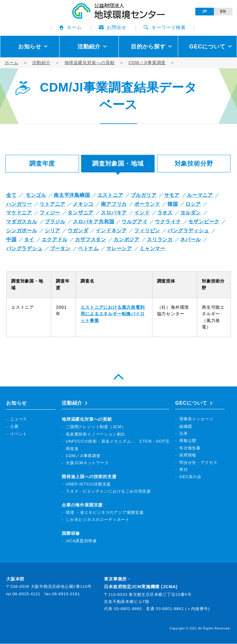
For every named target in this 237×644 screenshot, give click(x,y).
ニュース (19, 419)
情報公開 (188, 441)
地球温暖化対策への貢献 (90, 63)
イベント (19, 434)
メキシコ (83, 204)
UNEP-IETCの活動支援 (88, 484)
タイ (29, 239)
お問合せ (112, 27)
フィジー (50, 213)
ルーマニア (200, 195)
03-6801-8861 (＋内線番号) (183, 609)
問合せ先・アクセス (198, 462)
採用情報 (188, 455)
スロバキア (114, 213)
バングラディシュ (188, 231)
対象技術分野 (194, 163)
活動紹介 (41, 63)
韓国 (173, 204)
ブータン (60, 248)
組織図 (186, 426)
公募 (15, 426)
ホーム (70, 27)
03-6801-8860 (128, 609)
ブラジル (55, 222)
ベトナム (88, 248)
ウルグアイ (135, 222)
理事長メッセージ (196, 419)
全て (11, 195)
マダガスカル (22, 222)
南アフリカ (114, 204)
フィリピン (147, 231)
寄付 (184, 470)
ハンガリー (19, 204)
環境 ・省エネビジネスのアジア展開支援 (105, 513)
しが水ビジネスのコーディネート (98, 520)
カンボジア (127, 239)
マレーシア (119, 248)
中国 (11, 239)
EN (223, 11)
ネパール (191, 239)
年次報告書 (190, 448)
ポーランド (147, 204)
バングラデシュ (24, 248)
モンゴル (36, 195)
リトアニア (52, 204)
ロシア (193, 204)
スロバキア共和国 (94, 222)
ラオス (165, 213)
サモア (172, 195)
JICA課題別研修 (81, 541)
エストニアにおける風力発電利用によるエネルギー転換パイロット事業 (112, 314)
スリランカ (160, 239)
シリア (52, 231)
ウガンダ (78, 231)
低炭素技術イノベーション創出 (96, 434)
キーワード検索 (165, 27)
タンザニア (81, 213)
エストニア (110, 195)
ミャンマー (152, 248)
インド (142, 213)
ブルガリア (144, 195)
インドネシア (111, 231)
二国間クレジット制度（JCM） (96, 427)
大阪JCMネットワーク (87, 463)
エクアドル (55, 239)
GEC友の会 (190, 477)
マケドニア (19, 213)
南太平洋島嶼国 (72, 195)
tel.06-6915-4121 (23, 594)
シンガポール (22, 231)
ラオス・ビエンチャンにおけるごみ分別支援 (108, 491)
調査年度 (42, 163)
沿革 (184, 434)
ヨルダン (191, 213)
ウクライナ (168, 222)
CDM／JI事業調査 (147, 63)
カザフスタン (91, 239)
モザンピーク (204, 222)
